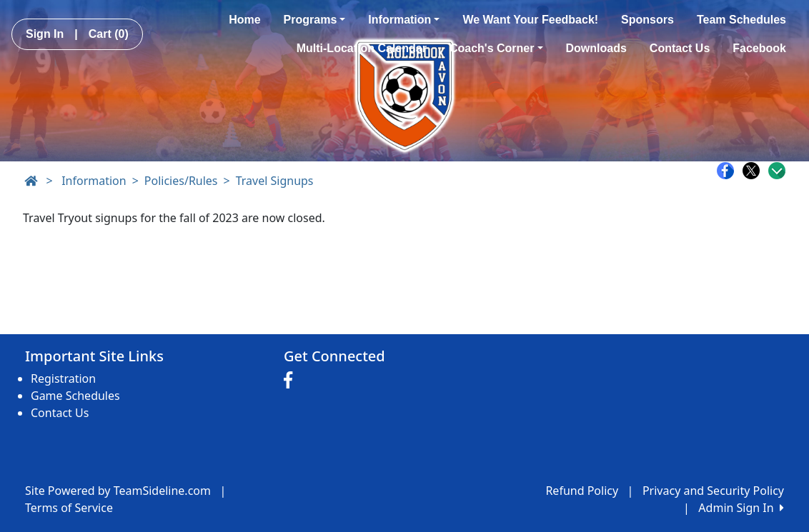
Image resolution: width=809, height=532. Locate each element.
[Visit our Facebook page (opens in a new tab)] (292, 381)
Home (244, 20)
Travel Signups (275, 181)
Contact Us (680, 48)
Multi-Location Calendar (362, 48)
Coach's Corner (496, 48)
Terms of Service (69, 508)
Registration (63, 378)
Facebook (759, 48)
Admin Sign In (741, 508)
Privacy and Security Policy (713, 491)
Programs (315, 20)
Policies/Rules (181, 181)
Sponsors (647, 20)
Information (404, 20)
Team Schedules (741, 20)
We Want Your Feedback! (530, 20)
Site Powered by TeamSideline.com (118, 491)
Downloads (596, 48)
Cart (109, 34)
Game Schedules (75, 396)
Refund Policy (582, 491)
